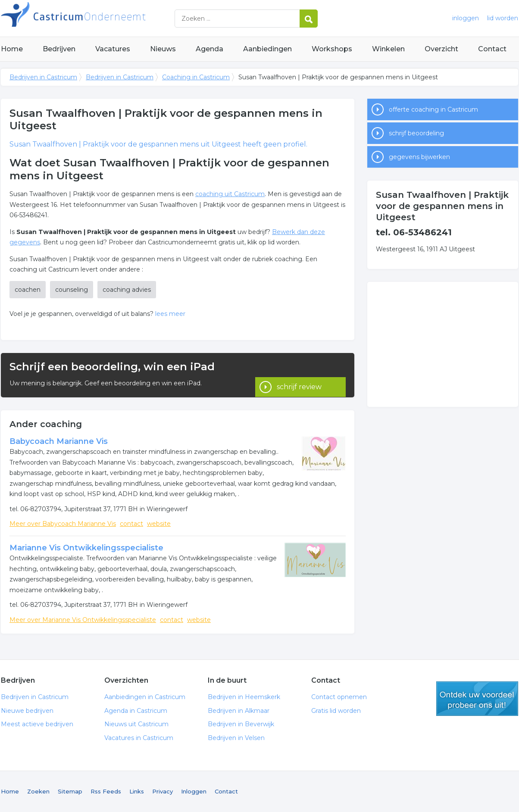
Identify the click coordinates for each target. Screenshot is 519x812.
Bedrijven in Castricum (109, 18)
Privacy (163, 791)
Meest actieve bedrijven (37, 724)
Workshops (332, 49)
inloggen (466, 18)
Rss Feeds (106, 791)
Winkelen (388, 49)
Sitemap (70, 791)
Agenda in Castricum (136, 711)
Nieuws (163, 49)
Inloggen (194, 791)
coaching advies (127, 290)
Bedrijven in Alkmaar (239, 711)
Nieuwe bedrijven (27, 711)
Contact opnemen (339, 697)
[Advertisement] (443, 344)
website (159, 524)
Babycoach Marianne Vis (59, 441)
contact (131, 524)
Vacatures (113, 49)
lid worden (503, 18)
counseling (72, 290)
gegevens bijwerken (419, 157)
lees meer (170, 314)
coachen (28, 290)
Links (137, 791)
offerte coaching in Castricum (433, 109)
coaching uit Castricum (230, 194)
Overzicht (441, 49)
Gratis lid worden (336, 711)
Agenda (209, 49)
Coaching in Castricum (196, 77)
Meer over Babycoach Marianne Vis (63, 524)
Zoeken (38, 791)
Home (12, 49)
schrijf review (299, 375)
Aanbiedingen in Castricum (145, 697)
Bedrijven (59, 49)
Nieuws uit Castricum (136, 724)
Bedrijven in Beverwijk (241, 724)
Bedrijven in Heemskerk (244, 697)
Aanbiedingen (267, 49)
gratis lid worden (477, 699)
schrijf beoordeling (416, 133)
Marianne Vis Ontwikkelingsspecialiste (86, 548)
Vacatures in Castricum (139, 738)
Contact (492, 49)
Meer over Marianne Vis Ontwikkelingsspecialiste (83, 620)
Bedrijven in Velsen (236, 738)
